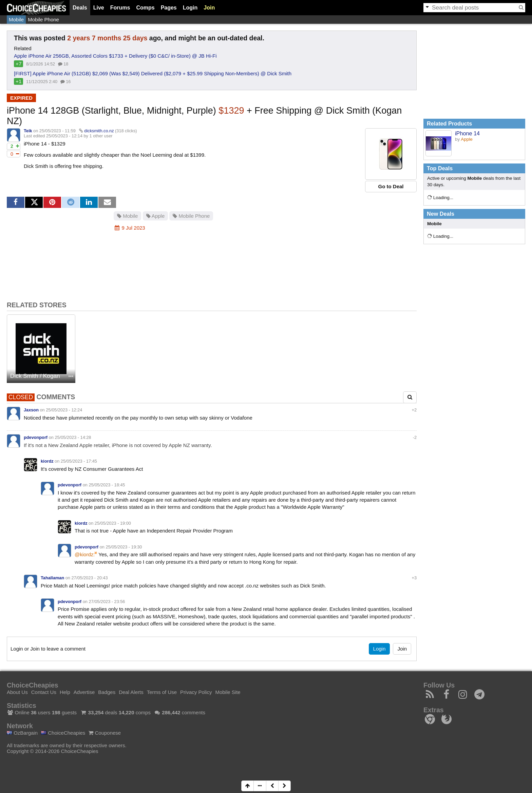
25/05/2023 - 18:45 (107, 485)
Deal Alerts (131, 692)
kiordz (47, 461)
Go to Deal (391, 186)
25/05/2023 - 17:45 (79, 461)
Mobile (16, 20)
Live (99, 8)
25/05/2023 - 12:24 (64, 410)
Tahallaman (52, 578)
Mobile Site (228, 692)
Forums (120, 8)
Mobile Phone (43, 20)
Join (209, 8)
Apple (156, 216)
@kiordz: (85, 554)
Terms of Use (162, 692)
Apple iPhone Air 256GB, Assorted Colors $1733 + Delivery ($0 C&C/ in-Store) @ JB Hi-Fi (115, 56)
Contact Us (44, 692)
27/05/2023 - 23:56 (107, 602)
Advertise (84, 692)
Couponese (105, 733)
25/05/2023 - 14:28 (73, 437)
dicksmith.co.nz (99, 131)
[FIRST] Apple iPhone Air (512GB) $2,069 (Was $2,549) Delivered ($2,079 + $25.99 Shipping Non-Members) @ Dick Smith (153, 73)
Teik (28, 131)
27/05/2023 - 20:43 (90, 578)
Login (190, 8)
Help (65, 692)
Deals (80, 8)
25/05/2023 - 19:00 (113, 523)
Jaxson (31, 410)
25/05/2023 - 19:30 (124, 547)
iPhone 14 (467, 133)
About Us (17, 692)
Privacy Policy (196, 692)
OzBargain (22, 733)
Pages (169, 8)
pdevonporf (36, 437)
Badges (107, 692)
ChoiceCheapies (63, 733)
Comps (145, 8)
